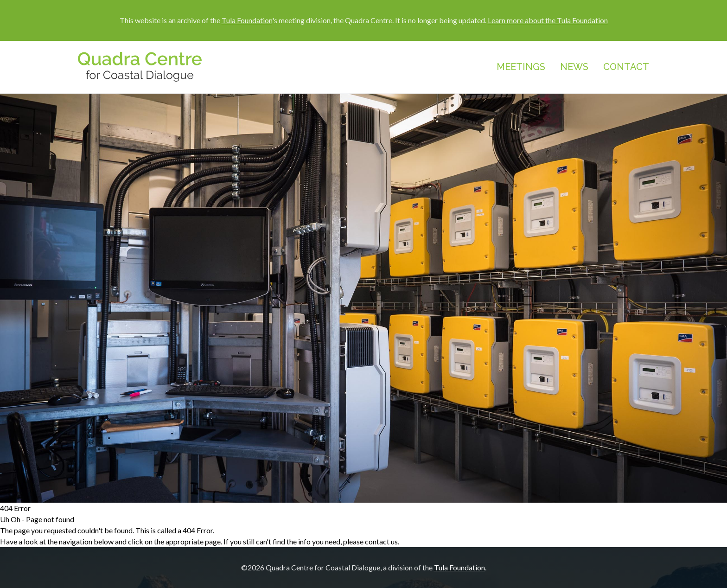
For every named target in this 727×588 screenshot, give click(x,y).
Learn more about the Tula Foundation (548, 20)
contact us (381, 541)
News (574, 67)
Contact (626, 67)
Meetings (521, 67)
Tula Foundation (247, 20)
